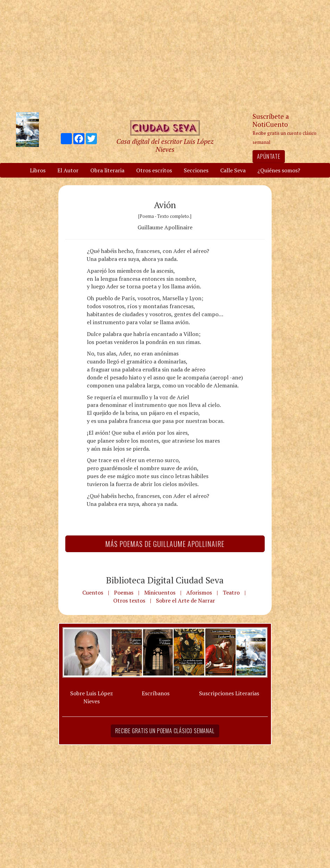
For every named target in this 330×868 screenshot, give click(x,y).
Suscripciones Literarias (229, 693)
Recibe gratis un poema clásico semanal (165, 731)
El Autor (68, 170)
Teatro (231, 592)
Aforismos (199, 592)
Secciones (196, 170)
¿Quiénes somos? (279, 170)
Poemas (124, 592)
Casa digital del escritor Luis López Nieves (165, 145)
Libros (38, 170)
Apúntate (269, 156)
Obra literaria (107, 170)
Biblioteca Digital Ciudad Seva (165, 580)
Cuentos (93, 592)
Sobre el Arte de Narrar (185, 600)
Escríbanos (156, 693)
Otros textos (129, 600)
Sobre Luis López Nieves (92, 697)
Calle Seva (233, 170)
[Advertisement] (165, 56)
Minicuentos (160, 592)
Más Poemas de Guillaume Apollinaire (165, 544)
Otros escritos (154, 170)
